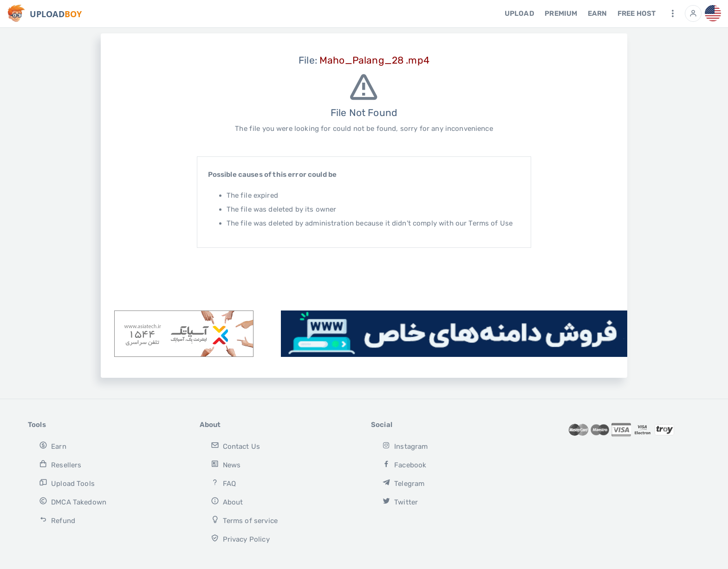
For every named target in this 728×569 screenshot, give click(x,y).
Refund (57, 520)
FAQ (223, 483)
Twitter (400, 501)
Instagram (405, 446)
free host (637, 13)
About (227, 501)
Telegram (403, 483)
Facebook (404, 464)
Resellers (60, 464)
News (226, 464)
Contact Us (235, 446)
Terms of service (244, 520)
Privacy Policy (240, 539)
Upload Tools (67, 483)
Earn (598, 13)
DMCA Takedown (73, 501)
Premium (561, 13)
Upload (520, 13)
